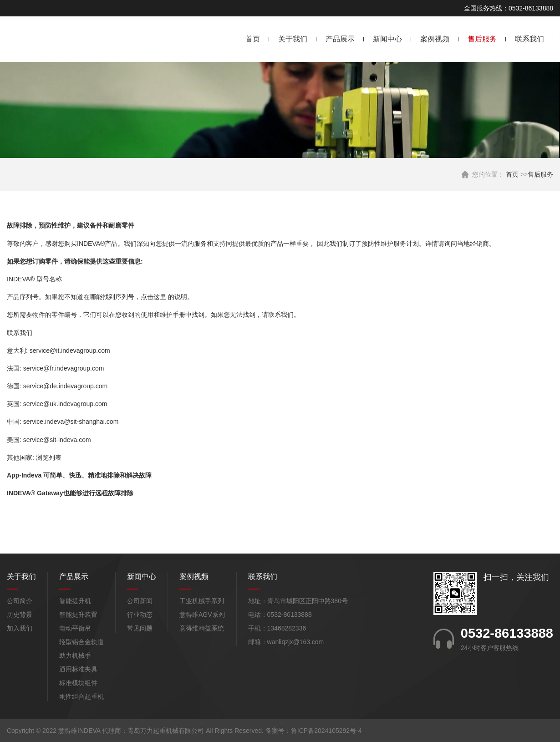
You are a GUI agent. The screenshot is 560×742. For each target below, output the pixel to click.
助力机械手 (75, 656)
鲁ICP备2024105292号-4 (326, 731)
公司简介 (20, 601)
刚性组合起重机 (81, 696)
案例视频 (435, 39)
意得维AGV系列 (202, 615)
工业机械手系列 (202, 601)
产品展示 (340, 39)
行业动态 (140, 615)
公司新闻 (140, 601)
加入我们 (20, 628)
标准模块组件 (78, 683)
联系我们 (529, 39)
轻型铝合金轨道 (81, 642)
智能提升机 (75, 601)
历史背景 (20, 615)
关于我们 (293, 39)
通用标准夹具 (78, 669)
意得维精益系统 (202, 628)
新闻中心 (387, 39)
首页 (253, 39)
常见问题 (140, 628)
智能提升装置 (78, 615)
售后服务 (482, 39)
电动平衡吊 (75, 628)
